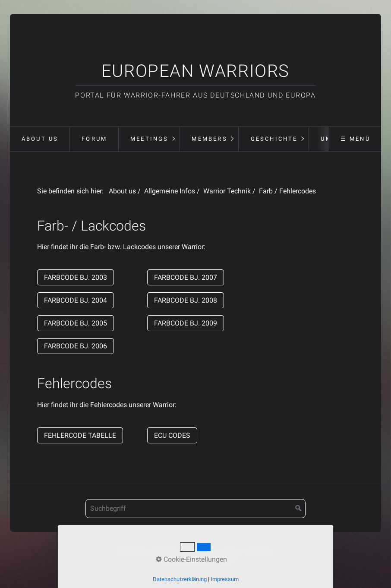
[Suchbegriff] (195, 509)
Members (209, 139)
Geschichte (274, 139)
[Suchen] (299, 509)
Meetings (150, 139)
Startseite (131, 551)
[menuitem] (40, 139)
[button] (76, 277)
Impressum (198, 551)
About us (40, 139)
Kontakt (163, 551)
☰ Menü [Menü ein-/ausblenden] (355, 139)
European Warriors (195, 71)
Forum (94, 139)
